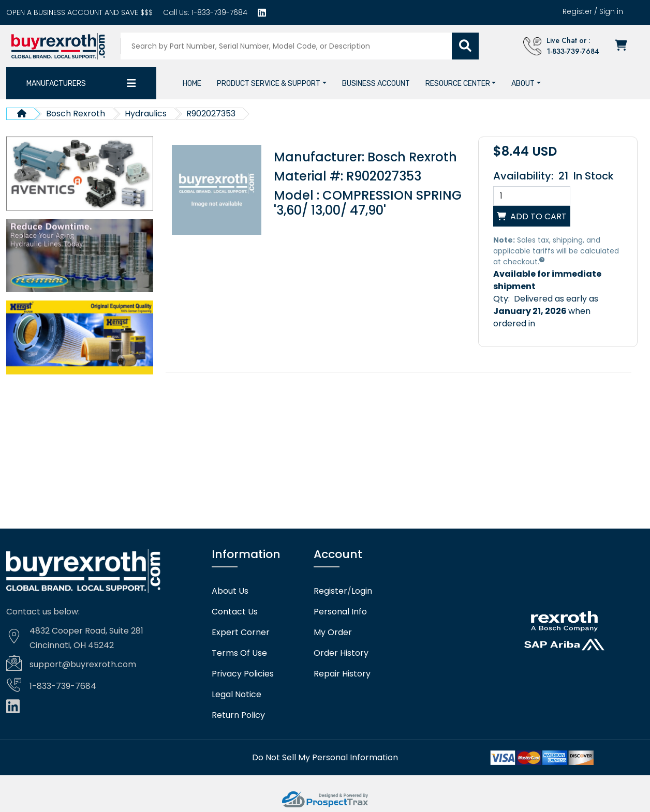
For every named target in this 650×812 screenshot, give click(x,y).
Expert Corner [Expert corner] (241, 632)
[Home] (192, 82)
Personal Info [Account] (340, 611)
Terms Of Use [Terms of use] (239, 653)
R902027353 (211, 113)
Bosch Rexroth (76, 113)
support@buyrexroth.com (83, 664)
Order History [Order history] (341, 653)
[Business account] (79, 12)
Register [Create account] (577, 11)
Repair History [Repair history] (342, 673)
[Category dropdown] (131, 83)
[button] (272, 82)
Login (362, 591)
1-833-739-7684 (218, 12)
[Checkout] (624, 46)
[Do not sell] (325, 757)
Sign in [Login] (611, 11)
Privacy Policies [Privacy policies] (243, 673)
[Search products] (288, 46)
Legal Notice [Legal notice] (237, 694)
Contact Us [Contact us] (235, 611)
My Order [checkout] (333, 632)
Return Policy (238, 715)
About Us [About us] (230, 591)
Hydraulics (146, 113)
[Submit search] (467, 46)
